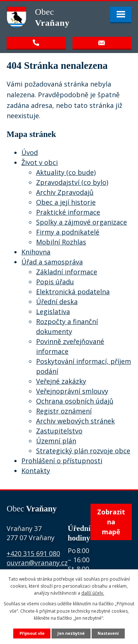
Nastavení (108, 633)
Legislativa (53, 312)
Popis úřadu (55, 282)
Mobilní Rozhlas (61, 242)
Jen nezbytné (71, 633)
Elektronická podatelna (73, 292)
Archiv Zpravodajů (65, 192)
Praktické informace (68, 212)
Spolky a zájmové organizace (82, 222)
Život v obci (40, 162)
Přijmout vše (32, 633)
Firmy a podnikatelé (68, 232)
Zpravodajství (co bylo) (72, 182)
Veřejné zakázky (61, 381)
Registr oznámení (64, 411)
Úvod (30, 152)
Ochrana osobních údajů (75, 401)
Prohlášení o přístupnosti (62, 461)
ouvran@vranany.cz (37, 563)
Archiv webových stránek (75, 421)
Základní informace (67, 272)
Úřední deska (57, 302)
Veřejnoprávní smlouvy (72, 391)
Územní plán (56, 441)
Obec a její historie (66, 202)
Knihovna (36, 252)
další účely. (93, 593)
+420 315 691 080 (33, 553)
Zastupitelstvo (59, 431)
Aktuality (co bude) (66, 172)
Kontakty (36, 471)
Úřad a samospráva (52, 262)
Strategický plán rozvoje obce (83, 451)
